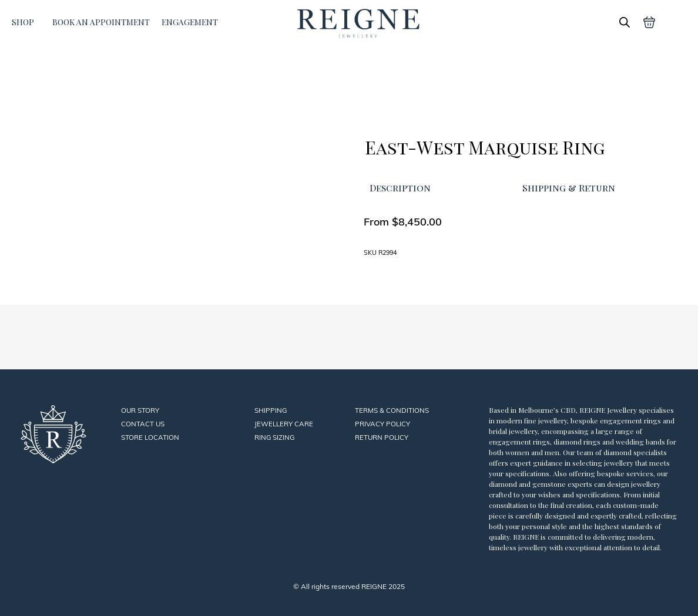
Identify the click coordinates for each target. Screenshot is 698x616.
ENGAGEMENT (190, 22)
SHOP (23, 22)
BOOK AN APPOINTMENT (101, 22)
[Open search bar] (625, 22)
